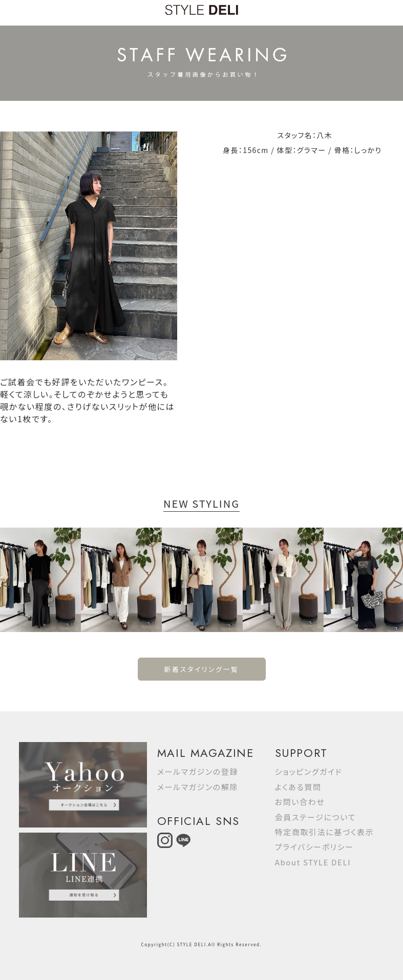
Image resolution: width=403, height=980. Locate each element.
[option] (40, 580)
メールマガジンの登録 (198, 771)
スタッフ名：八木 (305, 135)
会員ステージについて (315, 817)
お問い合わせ (300, 802)
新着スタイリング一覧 (201, 669)
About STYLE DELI (313, 862)
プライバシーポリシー (314, 847)
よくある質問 (298, 787)
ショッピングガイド (309, 771)
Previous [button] (5, 580)
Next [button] (398, 580)
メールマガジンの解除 (198, 787)
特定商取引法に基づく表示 (324, 832)
